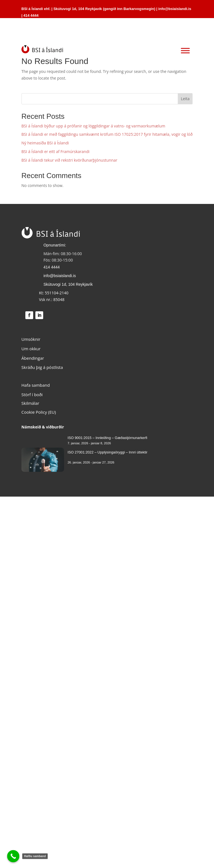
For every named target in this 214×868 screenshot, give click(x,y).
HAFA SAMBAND (168, 32)
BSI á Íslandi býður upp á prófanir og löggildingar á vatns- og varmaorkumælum (93, 126)
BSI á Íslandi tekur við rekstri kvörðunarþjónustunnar (69, 160)
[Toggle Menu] (185, 51)
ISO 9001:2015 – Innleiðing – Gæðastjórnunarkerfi (107, 438)
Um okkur (31, 349)
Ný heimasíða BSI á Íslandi (45, 143)
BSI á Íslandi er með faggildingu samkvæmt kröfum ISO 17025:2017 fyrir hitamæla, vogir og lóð (107, 134)
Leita (185, 99)
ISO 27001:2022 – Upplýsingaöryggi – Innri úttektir (107, 452)
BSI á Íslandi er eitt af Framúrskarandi (55, 151)
